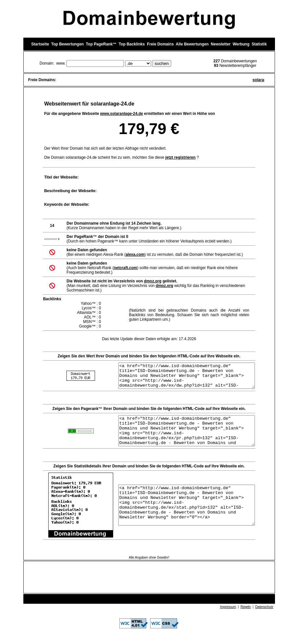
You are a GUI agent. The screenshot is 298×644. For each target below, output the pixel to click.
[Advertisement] (149, 588)
